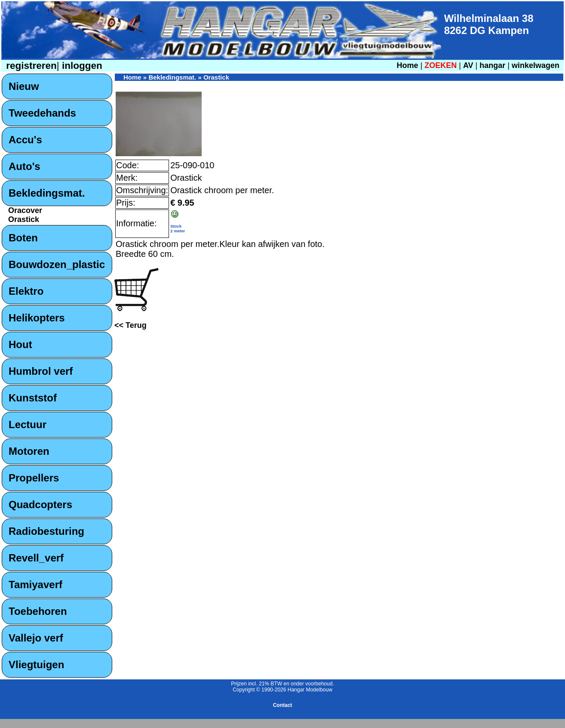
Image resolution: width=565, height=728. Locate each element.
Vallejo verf (36, 638)
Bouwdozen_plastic (57, 264)
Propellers (34, 478)
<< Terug (131, 325)
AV (469, 65)
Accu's (25, 140)
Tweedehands (42, 113)
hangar (492, 65)
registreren (30, 66)
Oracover (25, 210)
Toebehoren (38, 611)
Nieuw (24, 86)
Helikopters (37, 318)
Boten (23, 238)
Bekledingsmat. (47, 193)
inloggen (81, 66)
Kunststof (33, 398)
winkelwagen (536, 65)
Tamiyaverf (35, 585)
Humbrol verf (41, 371)
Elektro (26, 291)
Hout (20, 344)
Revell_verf (36, 558)
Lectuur (28, 424)
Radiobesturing (46, 531)
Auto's (25, 166)
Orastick (24, 219)
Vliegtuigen (36, 665)
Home (407, 65)
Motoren (29, 451)
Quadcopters (40, 504)
